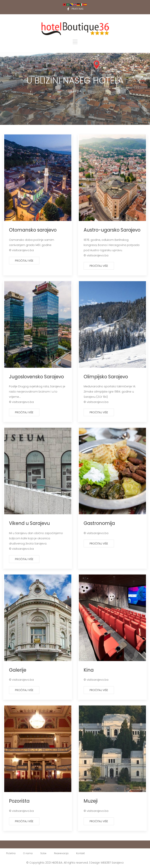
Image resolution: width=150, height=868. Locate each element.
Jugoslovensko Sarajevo (36, 377)
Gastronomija (99, 523)
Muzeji (91, 801)
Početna (11, 853)
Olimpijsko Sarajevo (106, 377)
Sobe (43, 853)
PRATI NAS (77, 9)
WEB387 (106, 863)
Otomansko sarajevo (33, 230)
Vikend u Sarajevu (29, 523)
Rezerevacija (61, 853)
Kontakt (80, 853)
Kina (89, 670)
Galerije (18, 670)
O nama (28, 853)
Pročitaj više (24, 261)
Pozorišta (19, 801)
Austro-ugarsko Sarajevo (112, 230)
